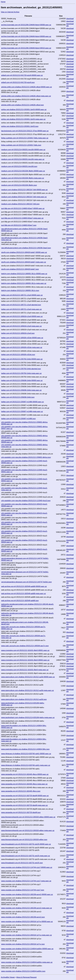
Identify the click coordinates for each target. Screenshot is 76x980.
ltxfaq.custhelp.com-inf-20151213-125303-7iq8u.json (21, 145)
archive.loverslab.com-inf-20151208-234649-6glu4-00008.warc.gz (26, 25)
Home (3, 2)
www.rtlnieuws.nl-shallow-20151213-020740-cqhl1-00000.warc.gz (26, 754)
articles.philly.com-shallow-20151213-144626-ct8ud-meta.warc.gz (26, 96)
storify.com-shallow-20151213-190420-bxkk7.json (20, 269)
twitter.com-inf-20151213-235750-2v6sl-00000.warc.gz (22, 359)
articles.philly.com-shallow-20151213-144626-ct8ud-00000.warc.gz (27, 87)
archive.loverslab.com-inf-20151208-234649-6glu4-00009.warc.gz (26, 36)
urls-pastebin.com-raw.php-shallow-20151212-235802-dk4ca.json (26, 457)
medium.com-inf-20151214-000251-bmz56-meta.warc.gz (23, 159)
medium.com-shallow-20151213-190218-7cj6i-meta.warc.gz (24, 197)
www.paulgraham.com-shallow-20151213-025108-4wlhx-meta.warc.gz (28, 718)
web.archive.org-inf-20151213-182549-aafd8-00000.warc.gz (24, 586)
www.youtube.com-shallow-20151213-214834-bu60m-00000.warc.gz (27, 949)
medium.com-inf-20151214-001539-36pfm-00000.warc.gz (23, 171)
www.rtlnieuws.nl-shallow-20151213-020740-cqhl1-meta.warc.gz (26, 765)
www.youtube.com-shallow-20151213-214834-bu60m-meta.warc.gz (27, 962)
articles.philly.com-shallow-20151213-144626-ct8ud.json (22, 105)
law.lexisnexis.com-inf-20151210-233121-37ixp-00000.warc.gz (25, 131)
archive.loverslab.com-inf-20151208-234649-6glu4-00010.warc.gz (26, 48)
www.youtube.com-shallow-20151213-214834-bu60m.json (23, 971)
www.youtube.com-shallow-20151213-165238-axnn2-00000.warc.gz (27, 894)
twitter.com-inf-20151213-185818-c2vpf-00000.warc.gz (22, 316)
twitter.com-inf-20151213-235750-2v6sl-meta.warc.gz (21, 373)
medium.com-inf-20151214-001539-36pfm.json (19, 185)
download (70, 19)
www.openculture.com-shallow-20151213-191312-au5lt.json (24, 699)
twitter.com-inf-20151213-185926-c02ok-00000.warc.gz (22, 338)
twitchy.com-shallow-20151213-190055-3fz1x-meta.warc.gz (24, 283)
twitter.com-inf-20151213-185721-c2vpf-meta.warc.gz (21, 309)
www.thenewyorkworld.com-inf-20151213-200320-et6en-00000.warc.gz (28, 817)
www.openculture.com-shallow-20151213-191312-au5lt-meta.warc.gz (27, 690)
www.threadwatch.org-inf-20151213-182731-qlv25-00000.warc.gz (26, 844)
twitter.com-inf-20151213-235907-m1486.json (18, 419)
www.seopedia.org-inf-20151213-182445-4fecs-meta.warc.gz (24, 784)
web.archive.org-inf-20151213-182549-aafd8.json (20, 601)
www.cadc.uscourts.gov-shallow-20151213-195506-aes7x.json (25, 646)
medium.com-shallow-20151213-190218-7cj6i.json (20, 204)
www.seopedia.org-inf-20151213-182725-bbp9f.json (21, 812)
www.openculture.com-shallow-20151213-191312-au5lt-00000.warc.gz (28, 677)
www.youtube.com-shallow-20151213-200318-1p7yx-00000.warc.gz (27, 922)
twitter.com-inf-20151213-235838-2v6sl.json (18, 397)
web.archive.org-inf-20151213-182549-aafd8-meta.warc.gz (23, 594)
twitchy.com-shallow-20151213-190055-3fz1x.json (20, 291)
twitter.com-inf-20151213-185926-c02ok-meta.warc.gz (22, 347)
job (67, 26)
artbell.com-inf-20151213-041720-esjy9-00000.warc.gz (22, 75)
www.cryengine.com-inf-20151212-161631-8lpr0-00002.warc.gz (25, 660)
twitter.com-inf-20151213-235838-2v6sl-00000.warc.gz (22, 380)
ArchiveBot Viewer (8, 977)
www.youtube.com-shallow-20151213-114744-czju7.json (23, 890)
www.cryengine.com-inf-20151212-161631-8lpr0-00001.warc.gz (25, 650)
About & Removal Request (26, 977)
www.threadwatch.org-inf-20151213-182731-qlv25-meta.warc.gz (26, 856)
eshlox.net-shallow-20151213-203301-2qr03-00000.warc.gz (24, 110)
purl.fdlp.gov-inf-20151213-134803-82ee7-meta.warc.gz (22, 218)
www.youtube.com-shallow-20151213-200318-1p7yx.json (23, 944)
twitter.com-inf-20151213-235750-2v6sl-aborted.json (21, 369)
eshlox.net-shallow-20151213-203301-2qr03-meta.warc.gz (23, 119)
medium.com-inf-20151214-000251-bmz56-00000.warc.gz (23, 150)
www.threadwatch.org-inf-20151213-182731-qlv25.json (22, 863)
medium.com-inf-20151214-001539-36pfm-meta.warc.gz (23, 178)
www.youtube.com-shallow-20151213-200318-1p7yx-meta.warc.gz (26, 935)
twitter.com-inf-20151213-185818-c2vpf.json (18, 333)
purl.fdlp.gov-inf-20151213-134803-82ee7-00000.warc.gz (23, 208)
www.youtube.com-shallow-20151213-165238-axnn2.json (23, 917)
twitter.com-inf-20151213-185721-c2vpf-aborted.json (21, 305)
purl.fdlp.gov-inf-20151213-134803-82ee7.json (19, 225)
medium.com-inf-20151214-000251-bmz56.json (19, 166)
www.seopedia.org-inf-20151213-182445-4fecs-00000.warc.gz (25, 774)
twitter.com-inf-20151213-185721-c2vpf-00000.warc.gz (22, 295)
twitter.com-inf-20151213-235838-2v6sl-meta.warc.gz (21, 390)
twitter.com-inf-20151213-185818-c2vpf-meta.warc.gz (21, 326)
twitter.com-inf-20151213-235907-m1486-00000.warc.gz (23, 402)
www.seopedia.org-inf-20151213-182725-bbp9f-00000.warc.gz (25, 796)
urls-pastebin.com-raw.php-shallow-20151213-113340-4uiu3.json (26, 501)
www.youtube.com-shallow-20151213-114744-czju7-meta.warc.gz (26, 881)
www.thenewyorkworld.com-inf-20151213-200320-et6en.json (24, 840)
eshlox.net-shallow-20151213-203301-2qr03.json (20, 126)
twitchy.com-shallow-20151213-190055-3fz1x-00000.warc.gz (24, 274)
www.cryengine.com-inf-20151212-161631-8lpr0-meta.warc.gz (25, 670)
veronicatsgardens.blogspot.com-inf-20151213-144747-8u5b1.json (26, 582)
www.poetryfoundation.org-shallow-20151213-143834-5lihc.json (25, 749)
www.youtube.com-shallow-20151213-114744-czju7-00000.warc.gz (27, 867)
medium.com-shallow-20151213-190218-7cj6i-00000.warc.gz (24, 190)
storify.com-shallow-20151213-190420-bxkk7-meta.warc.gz (24, 262)
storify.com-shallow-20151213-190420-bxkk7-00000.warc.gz (24, 252)
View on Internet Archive (10, 12)
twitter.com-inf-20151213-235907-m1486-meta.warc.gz (22, 411)
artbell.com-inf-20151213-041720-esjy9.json (18, 82)
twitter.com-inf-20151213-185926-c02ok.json (18, 355)
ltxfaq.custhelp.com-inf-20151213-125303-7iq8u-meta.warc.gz (25, 138)
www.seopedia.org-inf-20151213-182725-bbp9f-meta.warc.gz (24, 805)
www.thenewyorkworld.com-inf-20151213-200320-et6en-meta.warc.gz (28, 831)
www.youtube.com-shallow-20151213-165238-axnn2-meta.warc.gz (27, 908)
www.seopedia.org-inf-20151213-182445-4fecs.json (21, 791)
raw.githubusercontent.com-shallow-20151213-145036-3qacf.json (26, 248)
